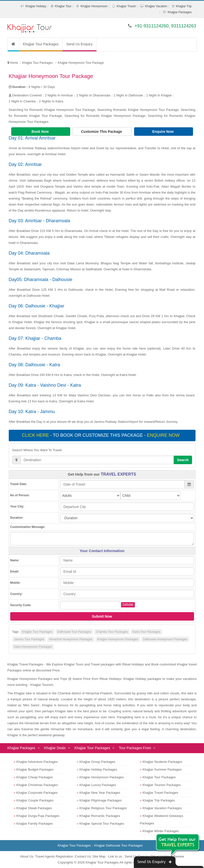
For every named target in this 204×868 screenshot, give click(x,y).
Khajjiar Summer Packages (162, 769)
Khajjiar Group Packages (97, 762)
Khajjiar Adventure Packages (37, 762)
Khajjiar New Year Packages (100, 793)
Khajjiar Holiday (36, 6)
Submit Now (102, 616)
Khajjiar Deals (55, 748)
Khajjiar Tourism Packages (162, 785)
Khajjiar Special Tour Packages (102, 824)
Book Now (40, 132)
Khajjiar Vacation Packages (162, 808)
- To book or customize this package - (101, 435)
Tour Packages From (135, 748)
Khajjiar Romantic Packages (100, 816)
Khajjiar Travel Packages (160, 793)
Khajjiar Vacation (156, 6)
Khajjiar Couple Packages (35, 800)
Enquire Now (163, 132)
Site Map (99, 856)
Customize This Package (102, 132)
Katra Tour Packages (146, 632)
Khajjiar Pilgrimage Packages (101, 800)
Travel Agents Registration (54, 856)
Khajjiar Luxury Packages (98, 785)
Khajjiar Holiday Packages (98, 769)
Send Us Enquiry (79, 44)
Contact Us (83, 856)
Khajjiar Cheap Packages (34, 777)
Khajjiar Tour (63, 6)
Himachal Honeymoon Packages (71, 639)
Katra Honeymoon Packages (33, 647)
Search (183, 460)
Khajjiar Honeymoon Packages (118, 639)
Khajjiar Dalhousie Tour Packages (118, 845)
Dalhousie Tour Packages (74, 632)
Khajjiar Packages (180, 12)
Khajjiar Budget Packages (35, 769)
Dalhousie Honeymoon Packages (165, 639)
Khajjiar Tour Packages (41, 44)
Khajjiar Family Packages (34, 824)
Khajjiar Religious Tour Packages (103, 808)
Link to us (115, 856)
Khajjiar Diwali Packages (34, 808)
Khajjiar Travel (126, 6)
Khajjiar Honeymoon (94, 6)
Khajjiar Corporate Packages (37, 793)
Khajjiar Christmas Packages (37, 785)
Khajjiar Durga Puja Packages (38, 816)
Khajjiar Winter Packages (161, 831)
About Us (27, 856)
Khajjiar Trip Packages (159, 800)
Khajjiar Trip (184, 6)
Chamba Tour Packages (112, 632)
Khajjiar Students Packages (162, 762)
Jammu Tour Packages (29, 639)
